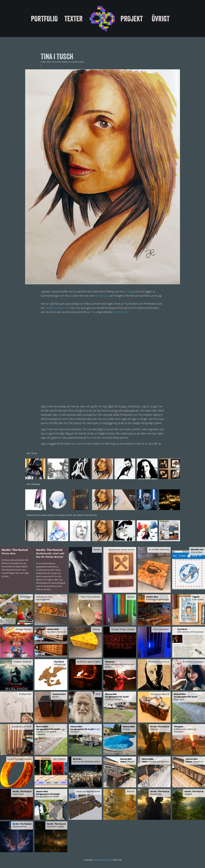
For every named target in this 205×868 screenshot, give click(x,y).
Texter (73, 19)
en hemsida (102, 296)
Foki (93, 312)
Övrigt (161, 19)
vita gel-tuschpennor (57, 308)
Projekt (132, 19)
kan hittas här (121, 312)
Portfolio (44, 19)
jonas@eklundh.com (102, 860)
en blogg (129, 292)
